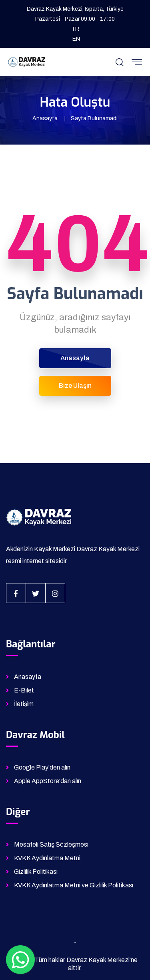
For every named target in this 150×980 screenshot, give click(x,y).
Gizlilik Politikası (36, 872)
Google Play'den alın (42, 767)
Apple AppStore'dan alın (48, 781)
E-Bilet (24, 690)
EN (76, 39)
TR (75, 29)
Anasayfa (45, 118)
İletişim (24, 704)
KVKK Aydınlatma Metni (47, 858)
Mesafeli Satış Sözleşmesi (51, 844)
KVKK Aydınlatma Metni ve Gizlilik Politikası (74, 885)
